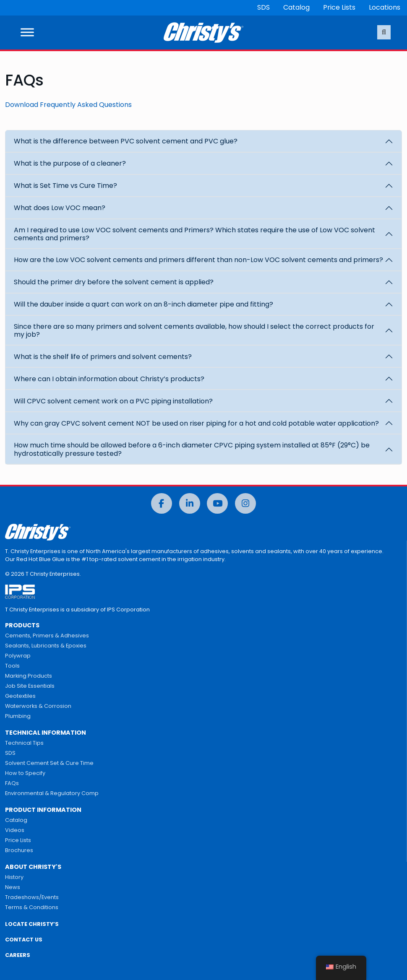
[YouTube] (217, 503)
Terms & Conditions (32, 907)
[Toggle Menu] (27, 32)
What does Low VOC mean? (60, 208)
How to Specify (25, 773)
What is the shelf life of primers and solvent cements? (103, 357)
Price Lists (339, 7)
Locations (385, 7)
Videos (15, 830)
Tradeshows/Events (32, 897)
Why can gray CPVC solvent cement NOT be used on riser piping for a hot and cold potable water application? (196, 423)
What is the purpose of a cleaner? (70, 163)
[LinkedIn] (190, 503)
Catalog (296, 7)
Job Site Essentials (30, 686)
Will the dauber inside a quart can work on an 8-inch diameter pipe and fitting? (143, 304)
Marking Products (29, 676)
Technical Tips (24, 743)
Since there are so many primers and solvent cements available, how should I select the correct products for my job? (194, 330)
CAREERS (18, 955)
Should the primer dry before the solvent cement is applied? (114, 282)
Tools (12, 666)
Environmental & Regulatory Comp (52, 793)
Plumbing (18, 716)
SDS (264, 7)
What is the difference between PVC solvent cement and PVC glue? (126, 141)
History (14, 877)
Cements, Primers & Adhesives (47, 636)
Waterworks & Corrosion (38, 706)
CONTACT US (24, 940)
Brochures (19, 850)
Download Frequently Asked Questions (68, 105)
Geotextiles (20, 696)
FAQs (12, 783)
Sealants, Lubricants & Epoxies (46, 646)
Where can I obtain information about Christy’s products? (109, 379)
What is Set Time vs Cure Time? (65, 186)
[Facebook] (162, 503)
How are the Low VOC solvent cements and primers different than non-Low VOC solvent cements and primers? (198, 260)
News (13, 887)
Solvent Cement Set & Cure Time (49, 763)
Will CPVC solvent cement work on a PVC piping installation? (113, 401)
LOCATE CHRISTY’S (32, 924)
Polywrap (18, 656)
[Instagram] (245, 503)
